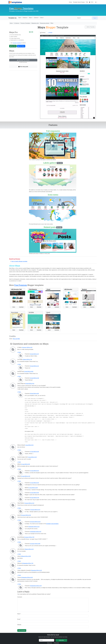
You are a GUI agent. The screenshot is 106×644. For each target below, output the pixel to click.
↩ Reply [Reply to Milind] (19, 468)
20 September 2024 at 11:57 (36, 584)
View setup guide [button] (23, 67)
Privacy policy (56, 641)
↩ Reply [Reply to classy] (19, 560)
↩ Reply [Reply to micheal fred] (19, 376)
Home (70, 2)
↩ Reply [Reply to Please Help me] (19, 392)
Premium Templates (25, 23)
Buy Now (13, 46)
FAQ (87, 2)
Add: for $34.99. (18, 43)
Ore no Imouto (15, 312)
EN (92, 2)
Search (95, 18)
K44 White (31, 312)
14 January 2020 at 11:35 (27, 347)
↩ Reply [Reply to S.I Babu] (19, 352)
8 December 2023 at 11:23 (36, 569)
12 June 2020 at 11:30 (26, 475)
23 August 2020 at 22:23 (35, 520)
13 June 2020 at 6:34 (34, 481)
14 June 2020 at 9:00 (34, 491)
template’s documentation (52, 522)
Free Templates (21, 8)
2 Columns (17, 23)
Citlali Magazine (33, 289)
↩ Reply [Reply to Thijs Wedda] (19, 507)
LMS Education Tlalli (16, 289)
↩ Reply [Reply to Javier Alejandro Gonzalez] (19, 574)
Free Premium (21, 285)
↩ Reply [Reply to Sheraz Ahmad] (19, 448)
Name (19, 612)
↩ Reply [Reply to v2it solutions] (19, 553)
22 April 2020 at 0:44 (34, 378)
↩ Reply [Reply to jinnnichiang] (19, 541)
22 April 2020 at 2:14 (34, 366)
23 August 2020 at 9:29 (26, 514)
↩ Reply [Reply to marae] (19, 519)
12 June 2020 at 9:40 (25, 463)
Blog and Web (16, 339)
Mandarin (84, 289)
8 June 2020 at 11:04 (32, 456)
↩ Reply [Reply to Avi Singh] (19, 364)
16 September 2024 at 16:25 (27, 576)
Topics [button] (30, 18)
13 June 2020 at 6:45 (34, 450)
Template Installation (17, 43)
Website (19, 623)
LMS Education (68, 289)
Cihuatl (48, 289)
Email (19, 618)
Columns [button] (36, 18)
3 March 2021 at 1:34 (29, 548)
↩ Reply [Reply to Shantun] (19, 567)
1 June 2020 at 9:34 (29, 444)
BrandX (48, 312)
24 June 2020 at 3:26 (34, 496)
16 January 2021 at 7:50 (29, 536)
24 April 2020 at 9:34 (30, 383)
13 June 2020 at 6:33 (34, 469)
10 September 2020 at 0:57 (36, 530)
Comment (20, 595)
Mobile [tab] (50, 33)
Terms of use (49, 641)
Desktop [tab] (43, 33)
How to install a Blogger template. (19, 261)
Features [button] (25, 18)
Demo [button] (14, 307)
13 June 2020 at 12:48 (33, 486)
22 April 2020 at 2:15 (34, 354)
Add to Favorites (90, 27)
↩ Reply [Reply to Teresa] (19, 583)
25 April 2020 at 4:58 (34, 393)
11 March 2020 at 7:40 (27, 359)
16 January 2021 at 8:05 (35, 542)
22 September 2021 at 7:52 (28, 562)
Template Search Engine (79, 2)
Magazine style (35, 23)
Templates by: (13, 18)
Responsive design (45, 23)
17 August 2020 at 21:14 (35, 508)
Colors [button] (42, 18)
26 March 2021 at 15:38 (26, 555)
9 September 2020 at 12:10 (34, 525)
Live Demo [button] (21, 46)
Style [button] (20, 18)
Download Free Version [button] (23, 60)
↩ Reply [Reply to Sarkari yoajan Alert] (19, 460)
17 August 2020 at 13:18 (29, 502)
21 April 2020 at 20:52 (29, 371)
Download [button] (21, 307)
